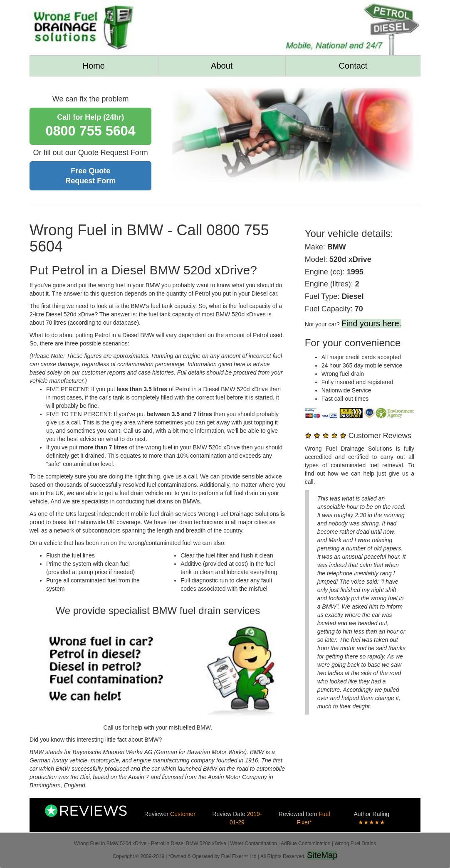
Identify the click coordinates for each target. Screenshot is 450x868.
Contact (353, 66)
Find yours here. (372, 323)
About (222, 66)
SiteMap (322, 855)
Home (94, 66)
